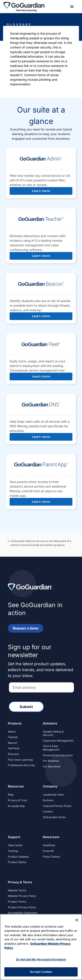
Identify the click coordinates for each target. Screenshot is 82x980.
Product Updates (18, 857)
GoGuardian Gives (54, 817)
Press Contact (52, 857)
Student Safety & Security (53, 733)
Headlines (49, 845)
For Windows (51, 761)
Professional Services (21, 765)
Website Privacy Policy (22, 896)
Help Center (15, 845)
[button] (72, 7)
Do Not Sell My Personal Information (41, 959)
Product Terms (17, 902)
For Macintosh (52, 766)
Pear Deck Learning (20, 760)
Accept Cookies (41, 972)
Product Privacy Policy (22, 907)
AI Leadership (16, 806)
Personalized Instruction (58, 755)
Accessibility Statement (22, 913)
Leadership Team (54, 795)
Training (13, 851)
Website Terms (17, 890)
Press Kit (48, 851)
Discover (13, 754)
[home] (24, 6)
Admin (12, 732)
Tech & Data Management (51, 748)
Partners (48, 800)
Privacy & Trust (17, 800)
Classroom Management (58, 741)
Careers (48, 811)
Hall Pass (14, 748)
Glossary (19, 24)
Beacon (13, 743)
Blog (11, 795)
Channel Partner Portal (57, 806)
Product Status (17, 862)
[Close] (77, 920)
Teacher (13, 737)
